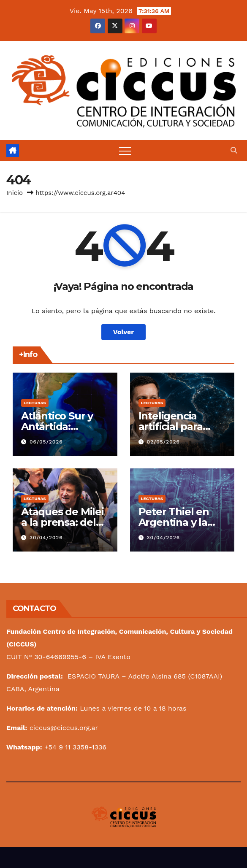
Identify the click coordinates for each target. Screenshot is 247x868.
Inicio (15, 193)
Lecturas (35, 403)
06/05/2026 (46, 442)
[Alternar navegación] (125, 151)
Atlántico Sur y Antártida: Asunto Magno (58, 426)
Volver (124, 332)
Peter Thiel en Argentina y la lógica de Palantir (182, 522)
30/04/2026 (46, 538)
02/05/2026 (163, 442)
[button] (234, 150)
